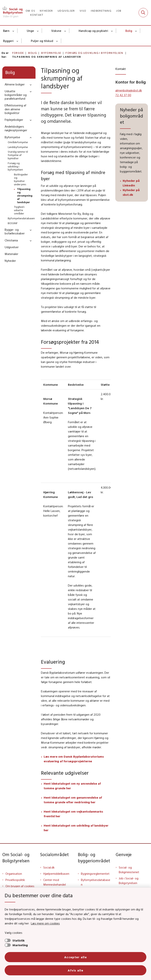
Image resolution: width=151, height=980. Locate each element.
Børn (6, 31)
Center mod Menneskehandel (55, 882)
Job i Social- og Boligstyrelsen (129, 881)
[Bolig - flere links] (136, 31)
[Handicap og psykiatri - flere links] (112, 31)
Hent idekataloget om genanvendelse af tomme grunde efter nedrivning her (73, 800)
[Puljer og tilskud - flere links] (57, 41)
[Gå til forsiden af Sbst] (11, 13)
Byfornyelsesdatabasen (96, 882)
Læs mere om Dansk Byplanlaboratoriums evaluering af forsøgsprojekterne (74, 759)
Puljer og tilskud (42, 41)
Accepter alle (75, 957)
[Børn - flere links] (13, 31)
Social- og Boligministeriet (129, 870)
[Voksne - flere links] (65, 31)
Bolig (129, 31)
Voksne (56, 31)
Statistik (19, 940)
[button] (30, 85)
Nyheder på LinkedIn (131, 183)
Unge (30, 31)
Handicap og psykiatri (93, 31)
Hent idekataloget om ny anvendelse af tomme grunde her (72, 786)
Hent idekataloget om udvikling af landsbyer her (76, 828)
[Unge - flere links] (38, 31)
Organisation (14, 874)
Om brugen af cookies (20, 886)
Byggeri (8, 41)
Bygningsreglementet (95, 874)
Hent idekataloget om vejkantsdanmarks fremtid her (73, 814)
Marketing (20, 945)
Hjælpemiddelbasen (56, 874)
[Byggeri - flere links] (18, 41)
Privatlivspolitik (15, 880)
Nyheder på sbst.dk (131, 192)
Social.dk (49, 867)
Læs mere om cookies (45, 923)
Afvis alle (75, 970)
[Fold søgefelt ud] (143, 13)
